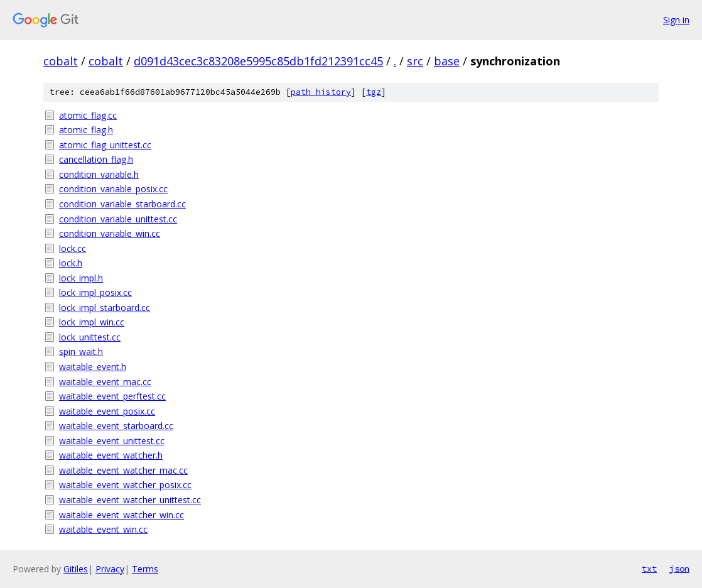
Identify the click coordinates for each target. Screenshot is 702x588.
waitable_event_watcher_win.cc (121, 515)
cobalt (61, 61)
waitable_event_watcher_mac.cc (123, 470)
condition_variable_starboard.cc (122, 204)
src (415, 61)
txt (649, 569)
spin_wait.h (81, 351)
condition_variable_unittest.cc (118, 219)
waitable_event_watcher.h (111, 455)
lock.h (71, 263)
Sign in (676, 20)
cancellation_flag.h (96, 159)
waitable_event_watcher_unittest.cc (130, 500)
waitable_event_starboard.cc (116, 426)
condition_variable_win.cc (110, 233)
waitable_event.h (93, 367)
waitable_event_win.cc (103, 529)
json (679, 569)
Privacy (110, 569)
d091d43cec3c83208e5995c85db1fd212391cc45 (258, 61)
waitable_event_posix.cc (107, 411)
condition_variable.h (99, 174)
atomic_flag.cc (88, 115)
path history (321, 92)
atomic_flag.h (86, 130)
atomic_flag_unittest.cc (105, 145)
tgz (374, 92)
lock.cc (73, 248)
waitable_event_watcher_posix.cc (125, 485)
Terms (145, 569)
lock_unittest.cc (90, 337)
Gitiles (76, 569)
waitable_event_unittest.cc (112, 441)
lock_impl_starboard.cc (105, 308)
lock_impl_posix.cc (95, 292)
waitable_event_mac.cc (105, 382)
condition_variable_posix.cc (113, 189)
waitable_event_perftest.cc (112, 396)
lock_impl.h (81, 278)
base (447, 61)
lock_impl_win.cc (92, 322)
